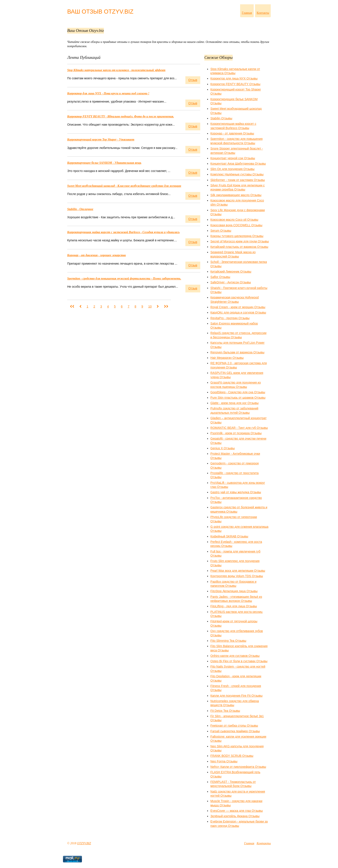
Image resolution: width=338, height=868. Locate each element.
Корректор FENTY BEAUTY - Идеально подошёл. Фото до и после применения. (121, 116)
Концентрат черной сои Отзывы (233, 158)
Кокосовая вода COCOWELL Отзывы (236, 225)
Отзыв (193, 80)
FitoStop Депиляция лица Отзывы (234, 591)
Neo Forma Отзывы (224, 761)
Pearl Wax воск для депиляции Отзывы (238, 571)
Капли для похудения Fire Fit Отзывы (236, 696)
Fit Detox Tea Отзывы (225, 711)
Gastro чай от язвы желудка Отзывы (236, 492)
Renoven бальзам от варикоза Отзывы (237, 352)
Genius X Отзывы (223, 448)
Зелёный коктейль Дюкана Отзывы (235, 816)
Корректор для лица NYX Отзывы (234, 78)
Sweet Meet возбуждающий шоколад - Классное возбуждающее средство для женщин (124, 186)
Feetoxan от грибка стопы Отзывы (234, 726)
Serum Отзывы (221, 231)
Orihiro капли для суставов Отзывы (235, 656)
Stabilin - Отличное (80, 209)
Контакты (263, 13)
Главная (247, 13)
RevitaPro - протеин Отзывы (230, 318)
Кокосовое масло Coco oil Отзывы (234, 220)
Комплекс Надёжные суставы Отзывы (237, 174)
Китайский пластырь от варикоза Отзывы (239, 247)
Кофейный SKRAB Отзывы (229, 536)
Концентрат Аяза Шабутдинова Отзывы (238, 164)
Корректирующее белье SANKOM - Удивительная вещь (104, 163)
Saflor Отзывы (220, 277)
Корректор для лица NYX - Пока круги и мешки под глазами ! (108, 93)
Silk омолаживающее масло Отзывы (236, 195)
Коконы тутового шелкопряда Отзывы (237, 236)
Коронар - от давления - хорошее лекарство (97, 255)
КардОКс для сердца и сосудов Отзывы (238, 312)
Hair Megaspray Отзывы (227, 358)
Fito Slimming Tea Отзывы (228, 641)
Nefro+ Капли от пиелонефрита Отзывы (238, 767)
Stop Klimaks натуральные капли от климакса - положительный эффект (116, 70)
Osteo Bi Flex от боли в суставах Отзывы (239, 661)
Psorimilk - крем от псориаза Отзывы (236, 433)
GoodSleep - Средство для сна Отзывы (238, 392)
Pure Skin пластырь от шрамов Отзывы (238, 398)
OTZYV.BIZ (84, 843)
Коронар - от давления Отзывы (232, 133)
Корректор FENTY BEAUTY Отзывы (235, 84)
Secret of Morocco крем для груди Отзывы (240, 241)
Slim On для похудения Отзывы (232, 169)
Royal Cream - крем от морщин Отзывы (238, 307)
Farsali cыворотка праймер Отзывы (235, 731)
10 (150, 306)
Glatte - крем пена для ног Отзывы (234, 403)
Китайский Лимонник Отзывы (231, 272)
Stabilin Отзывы (221, 118)
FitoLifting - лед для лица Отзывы (234, 606)
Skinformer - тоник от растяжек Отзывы (238, 180)
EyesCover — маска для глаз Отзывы (237, 811)
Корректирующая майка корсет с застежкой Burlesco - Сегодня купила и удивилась (124, 232)
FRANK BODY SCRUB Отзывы (232, 756)
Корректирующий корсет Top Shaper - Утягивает (101, 140)
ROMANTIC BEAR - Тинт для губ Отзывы (239, 428)
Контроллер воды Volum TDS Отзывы (237, 576)
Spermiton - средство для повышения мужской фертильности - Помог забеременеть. (124, 279)
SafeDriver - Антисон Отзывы (231, 282)
